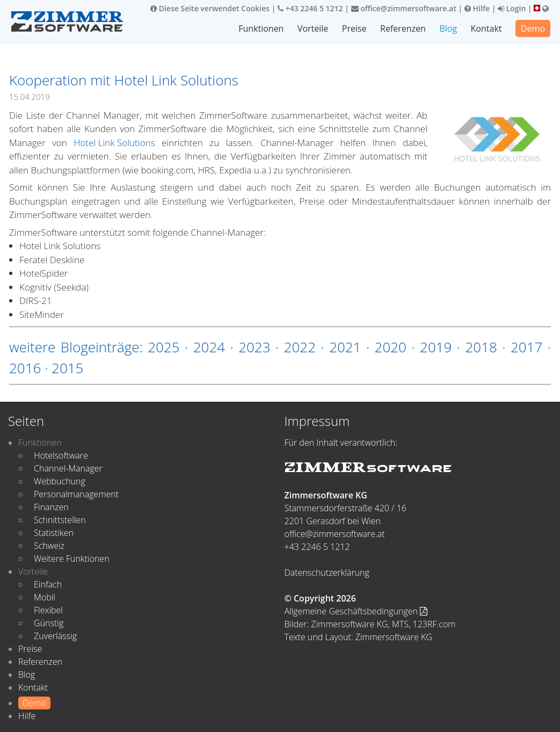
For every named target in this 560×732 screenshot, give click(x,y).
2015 (67, 368)
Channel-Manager (68, 468)
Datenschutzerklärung (327, 572)
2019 (436, 347)
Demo (533, 28)
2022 (300, 347)
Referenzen (403, 28)
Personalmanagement (76, 494)
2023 (254, 347)
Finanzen (51, 507)
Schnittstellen (60, 520)
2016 (25, 368)
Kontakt (486, 28)
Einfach (48, 584)
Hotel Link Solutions (114, 143)
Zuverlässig (55, 636)
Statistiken (54, 533)
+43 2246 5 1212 (310, 8)
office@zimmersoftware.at (404, 8)
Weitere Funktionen (72, 559)
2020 (391, 347)
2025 (163, 347)
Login (512, 8)
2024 (209, 347)
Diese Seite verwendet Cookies (210, 8)
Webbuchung (60, 481)
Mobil (45, 597)
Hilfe (477, 8)
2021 (345, 347)
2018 (481, 347)
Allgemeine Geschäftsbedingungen (356, 611)
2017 (526, 347)
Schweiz (49, 546)
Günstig (49, 623)
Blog (448, 28)
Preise (354, 28)
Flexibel (48, 610)
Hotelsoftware (61, 455)
